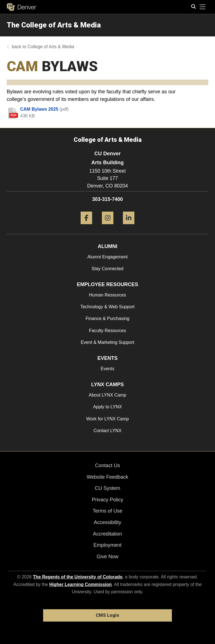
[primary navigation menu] (203, 7)
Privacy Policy (107, 500)
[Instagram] (108, 226)
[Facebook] (86, 226)
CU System (107, 488)
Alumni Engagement (107, 257)
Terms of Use (107, 511)
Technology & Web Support (107, 307)
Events (108, 369)
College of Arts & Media (51, 47)
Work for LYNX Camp (107, 419)
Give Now (107, 557)
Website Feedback (108, 477)
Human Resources (108, 295)
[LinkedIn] (129, 226)
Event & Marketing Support (107, 342)
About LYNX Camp (107, 395)
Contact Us (107, 465)
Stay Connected (107, 269)
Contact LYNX (107, 431)
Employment (107, 545)
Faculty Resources (108, 331)
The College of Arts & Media (54, 25)
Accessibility (107, 522)
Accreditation (107, 534)
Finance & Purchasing (108, 318)
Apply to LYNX (108, 407)
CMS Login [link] (107, 615)
